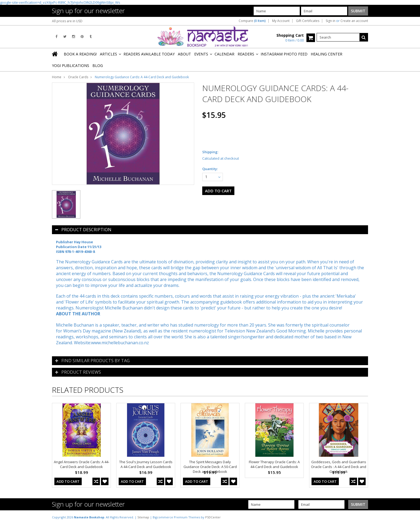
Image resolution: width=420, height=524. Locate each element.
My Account (281, 21)
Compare (252, 21)
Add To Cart (68, 481)
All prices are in (67, 21)
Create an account (354, 21)
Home (57, 77)
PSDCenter (213, 517)
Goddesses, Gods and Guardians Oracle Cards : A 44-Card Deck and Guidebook (339, 467)
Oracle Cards (78, 77)
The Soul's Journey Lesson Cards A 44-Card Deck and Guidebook (146, 464)
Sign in (331, 21)
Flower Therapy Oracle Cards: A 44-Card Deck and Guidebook (274, 464)
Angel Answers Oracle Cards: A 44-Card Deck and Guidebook (82, 464)
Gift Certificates (308, 21)
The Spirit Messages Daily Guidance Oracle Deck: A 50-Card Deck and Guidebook (210, 467)
